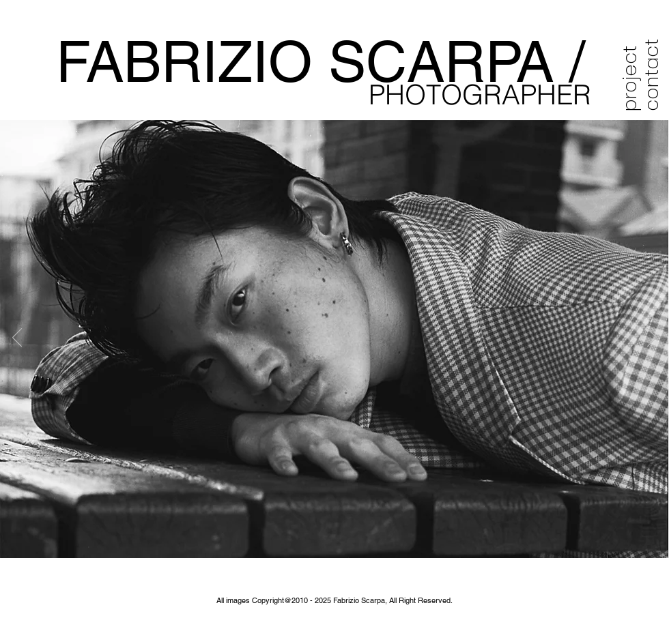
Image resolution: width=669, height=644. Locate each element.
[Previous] (17, 338)
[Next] (652, 338)
